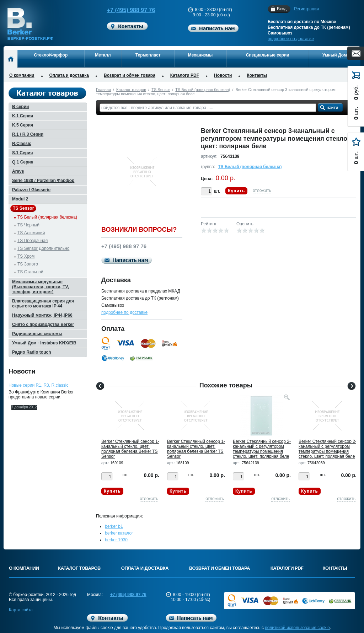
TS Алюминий (31, 233)
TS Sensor (161, 90)
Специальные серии (268, 55)
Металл (103, 55)
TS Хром (26, 256)
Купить (236, 191)
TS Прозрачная (33, 241)
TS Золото (28, 264)
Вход (282, 9)
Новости (223, 75)
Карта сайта (21, 610)
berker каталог (119, 533)
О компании (22, 75)
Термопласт (148, 55)
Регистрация (306, 9)
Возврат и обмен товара (130, 75)
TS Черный (28, 225)
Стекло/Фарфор (51, 55)
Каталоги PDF (185, 75)
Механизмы (200, 55)
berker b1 (114, 526)
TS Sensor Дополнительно (43, 248)
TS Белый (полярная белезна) (203, 90)
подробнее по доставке (291, 39)
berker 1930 (116, 540)
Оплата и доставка (69, 75)
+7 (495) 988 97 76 (124, 10)
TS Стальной (30, 272)
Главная (103, 90)
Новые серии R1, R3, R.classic (38, 385)
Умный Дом (335, 55)
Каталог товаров (131, 90)
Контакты (257, 75)
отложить (262, 191)
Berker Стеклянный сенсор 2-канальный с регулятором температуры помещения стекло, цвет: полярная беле (262, 449)
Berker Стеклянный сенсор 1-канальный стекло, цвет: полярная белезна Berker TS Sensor (130, 449)
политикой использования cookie (297, 628)
